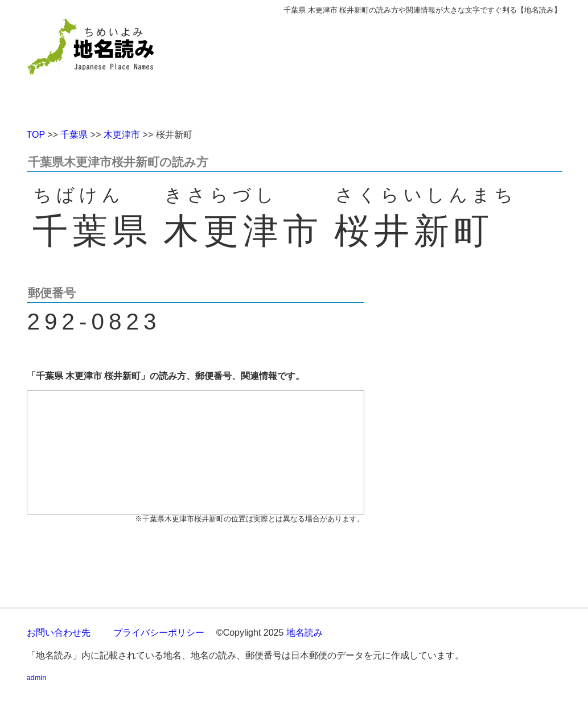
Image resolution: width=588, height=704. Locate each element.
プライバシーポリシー (159, 633)
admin (37, 678)
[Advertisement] (377, 67)
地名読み (305, 633)
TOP (36, 135)
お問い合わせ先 (59, 633)
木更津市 (122, 135)
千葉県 (74, 135)
